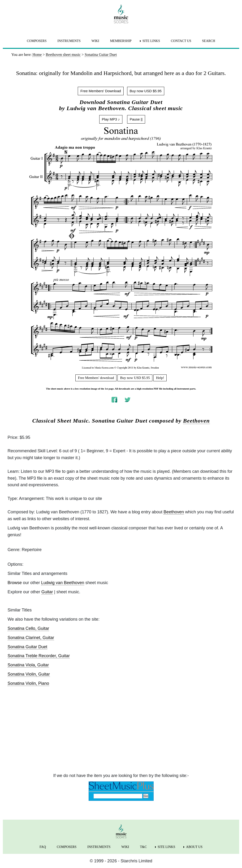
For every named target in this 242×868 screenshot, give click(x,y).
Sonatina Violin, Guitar (29, 674)
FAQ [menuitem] (43, 847)
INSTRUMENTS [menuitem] (69, 41)
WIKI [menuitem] (95, 41)
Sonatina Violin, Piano (28, 683)
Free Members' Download (101, 91)
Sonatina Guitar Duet (27, 647)
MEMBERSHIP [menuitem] (121, 41)
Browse (15, 583)
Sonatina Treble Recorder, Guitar (39, 656)
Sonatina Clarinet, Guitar (31, 638)
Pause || (136, 119)
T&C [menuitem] (143, 847)
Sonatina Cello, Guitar (28, 628)
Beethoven (197, 421)
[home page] (121, 14)
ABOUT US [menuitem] (194, 847)
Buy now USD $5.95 (146, 91)
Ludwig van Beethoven (63, 583)
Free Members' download (96, 378)
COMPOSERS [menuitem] (37, 41)
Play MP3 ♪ (111, 119)
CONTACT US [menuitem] (181, 41)
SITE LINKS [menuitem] (151, 41)
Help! (160, 378)
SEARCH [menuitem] (209, 41)
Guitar (47, 592)
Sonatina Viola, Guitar (28, 665)
